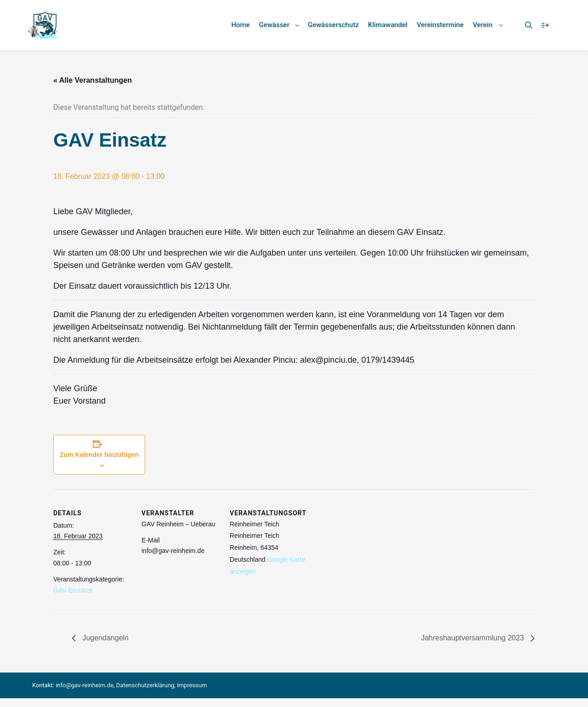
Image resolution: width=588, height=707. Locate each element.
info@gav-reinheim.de (85, 685)
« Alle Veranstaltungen (93, 80)
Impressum (192, 685)
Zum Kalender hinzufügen (99, 455)
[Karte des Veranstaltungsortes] (366, 552)
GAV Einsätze (73, 590)
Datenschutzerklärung (145, 685)
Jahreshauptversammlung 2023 (473, 638)
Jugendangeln (105, 638)
